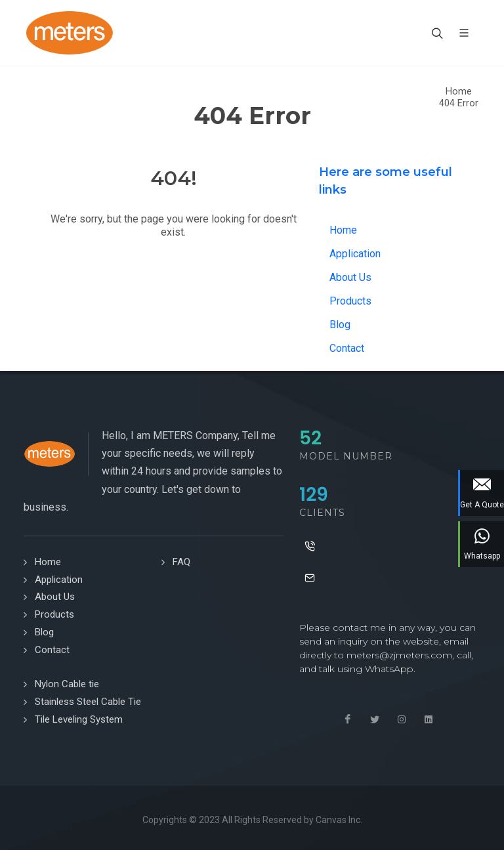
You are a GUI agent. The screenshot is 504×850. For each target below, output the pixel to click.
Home (459, 92)
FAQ (181, 562)
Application (355, 254)
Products (350, 301)
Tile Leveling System (79, 719)
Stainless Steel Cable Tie (88, 702)
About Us (350, 277)
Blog (340, 325)
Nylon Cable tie (67, 684)
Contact (347, 348)
